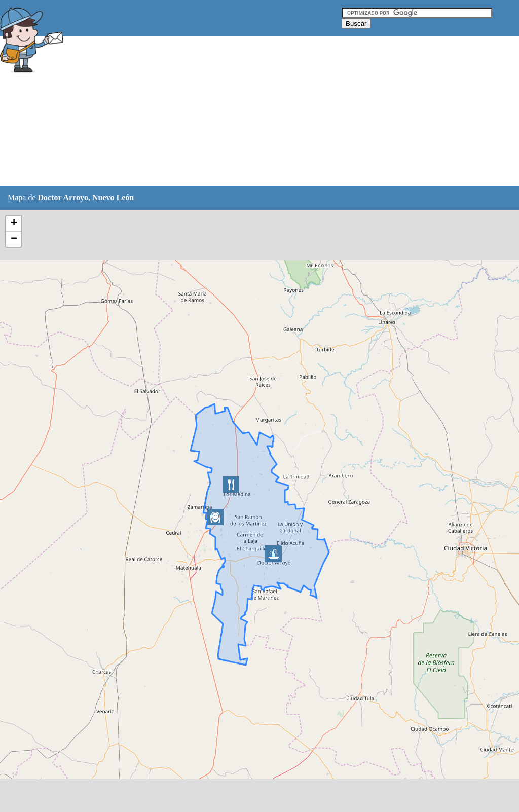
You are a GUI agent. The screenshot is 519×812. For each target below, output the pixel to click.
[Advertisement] (253, 112)
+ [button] (14, 224)
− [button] (14, 239)
